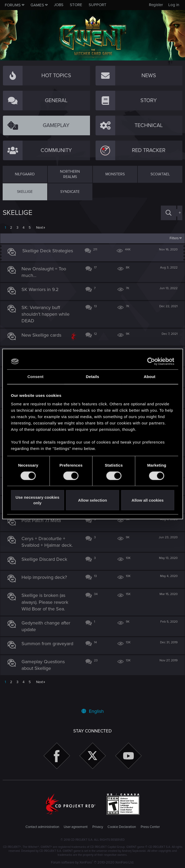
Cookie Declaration (122, 827)
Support (98, 5)
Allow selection (92, 500)
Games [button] (37, 5)
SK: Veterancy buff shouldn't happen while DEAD (48, 317)
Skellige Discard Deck (47, 571)
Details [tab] (93, 377)
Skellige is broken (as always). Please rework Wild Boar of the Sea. (47, 614)
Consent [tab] (35, 377)
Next (40, 228)
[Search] (169, 213)
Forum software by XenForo (92, 862)
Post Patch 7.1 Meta (44, 533)
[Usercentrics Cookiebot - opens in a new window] (151, 361)
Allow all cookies (148, 500)
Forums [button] (13, 5)
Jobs (59, 5)
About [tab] (150, 377)
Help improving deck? (47, 589)
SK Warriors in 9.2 (42, 292)
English (93, 711)
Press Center (150, 827)
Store (76, 5)
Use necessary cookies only (37, 500)
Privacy (98, 827)
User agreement (76, 827)
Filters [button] (172, 238)
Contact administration (42, 827)
